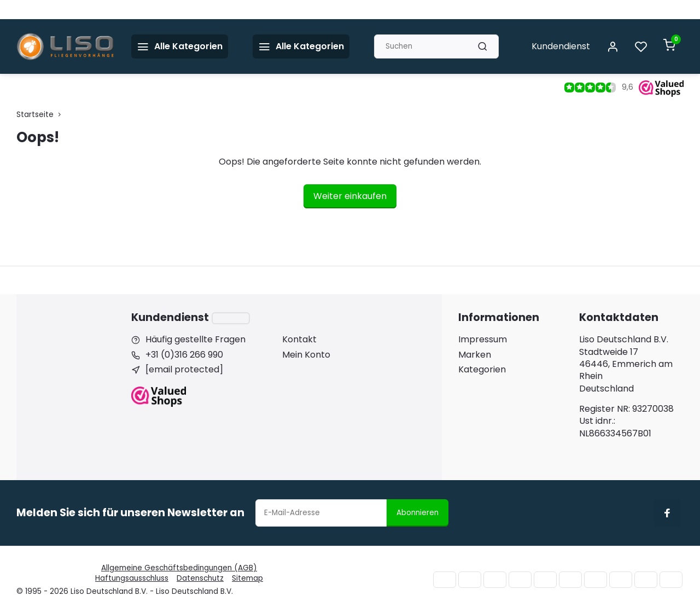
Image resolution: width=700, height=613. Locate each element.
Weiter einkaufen (350, 196)
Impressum (483, 340)
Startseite (41, 115)
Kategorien (482, 370)
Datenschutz (200, 578)
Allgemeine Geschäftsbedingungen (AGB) (179, 568)
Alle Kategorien (301, 46)
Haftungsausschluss (132, 578)
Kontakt (299, 340)
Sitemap (247, 578)
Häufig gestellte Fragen (196, 340)
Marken (475, 355)
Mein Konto (306, 355)
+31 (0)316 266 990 (184, 355)
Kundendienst (561, 46)
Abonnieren (418, 513)
